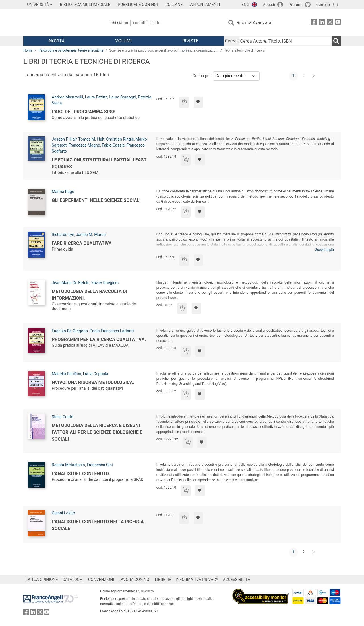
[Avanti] (314, 76)
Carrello (323, 5)
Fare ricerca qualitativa (82, 243)
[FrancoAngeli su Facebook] (314, 23)
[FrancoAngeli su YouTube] (338, 23)
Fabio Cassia (113, 145)
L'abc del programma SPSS (84, 112)
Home (28, 50)
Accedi (269, 5)
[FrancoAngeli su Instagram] (330, 23)
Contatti (140, 23)
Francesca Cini (100, 465)
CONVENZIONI (101, 580)
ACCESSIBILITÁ (237, 580)
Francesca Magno (84, 145)
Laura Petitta (96, 97)
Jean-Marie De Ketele (71, 283)
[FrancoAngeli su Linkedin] (322, 23)
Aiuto (156, 23)
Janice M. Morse (91, 235)
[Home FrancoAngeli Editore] (61, 23)
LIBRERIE (163, 580)
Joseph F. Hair (64, 139)
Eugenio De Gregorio (70, 331)
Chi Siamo (119, 23)
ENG (245, 5)
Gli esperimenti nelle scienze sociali (96, 200)
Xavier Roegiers (105, 283)
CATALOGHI (73, 580)
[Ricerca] (336, 41)
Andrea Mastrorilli (67, 97)
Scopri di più (324, 250)
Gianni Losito (63, 513)
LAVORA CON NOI (135, 580)
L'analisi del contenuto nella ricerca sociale (98, 525)
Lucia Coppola (96, 374)
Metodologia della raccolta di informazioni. (89, 295)
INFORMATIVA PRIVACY (197, 580)
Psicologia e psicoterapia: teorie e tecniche (71, 50)
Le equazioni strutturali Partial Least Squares (99, 163)
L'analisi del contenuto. (81, 474)
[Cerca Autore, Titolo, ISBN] (285, 41)
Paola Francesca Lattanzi (112, 331)
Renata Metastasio (68, 465)
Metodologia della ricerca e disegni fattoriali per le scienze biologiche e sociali (97, 432)
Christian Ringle (120, 139)
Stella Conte (62, 417)
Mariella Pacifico (66, 374)
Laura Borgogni (123, 97)
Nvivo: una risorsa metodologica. (93, 382)
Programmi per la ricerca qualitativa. (99, 339)
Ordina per (202, 76)
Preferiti (296, 5)
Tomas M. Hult (91, 139)
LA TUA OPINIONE (42, 580)
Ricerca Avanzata (254, 23)
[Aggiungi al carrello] (184, 102)
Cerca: (231, 41)
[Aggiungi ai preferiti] (198, 102)
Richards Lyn (63, 235)
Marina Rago (63, 192)
